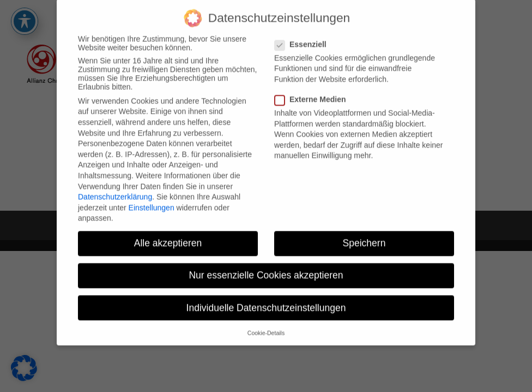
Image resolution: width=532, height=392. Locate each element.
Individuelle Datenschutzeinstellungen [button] (266, 302)
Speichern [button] (364, 237)
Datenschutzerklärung (115, 191)
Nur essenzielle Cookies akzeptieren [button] (266, 269)
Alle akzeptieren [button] (168, 237)
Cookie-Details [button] (266, 327)
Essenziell (305, 38)
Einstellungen (152, 201)
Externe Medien (315, 93)
